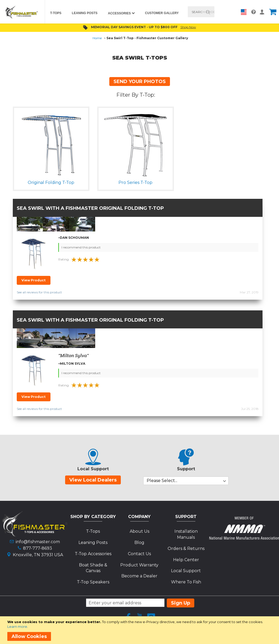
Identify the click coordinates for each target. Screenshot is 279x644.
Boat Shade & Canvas (93, 568)
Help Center (186, 560)
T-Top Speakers (93, 582)
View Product (33, 280)
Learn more (17, 626)
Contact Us (139, 554)
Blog (139, 543)
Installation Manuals (186, 534)
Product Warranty (139, 565)
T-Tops (93, 531)
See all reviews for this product (39, 292)
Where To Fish (186, 582)
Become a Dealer (139, 576)
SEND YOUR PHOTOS (140, 82)
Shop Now (188, 27)
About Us (139, 531)
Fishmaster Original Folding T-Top (115, 208)
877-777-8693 (38, 548)
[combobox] (201, 12)
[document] (140, 630)
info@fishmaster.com (38, 542)
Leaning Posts (93, 543)
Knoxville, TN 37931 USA (38, 555)
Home (97, 38)
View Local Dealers (93, 480)
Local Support (186, 571)
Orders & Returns (186, 549)
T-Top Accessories (93, 554)
